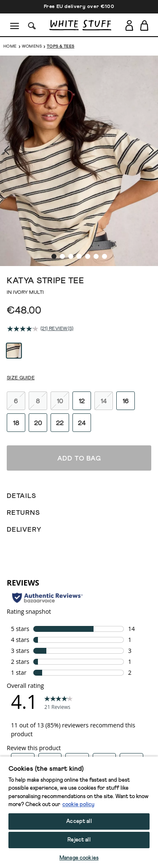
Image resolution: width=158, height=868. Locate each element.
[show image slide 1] (54, 201)
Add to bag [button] (79, 854)
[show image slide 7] (104, 201)
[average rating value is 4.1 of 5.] (24, 273)
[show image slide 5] (88, 201)
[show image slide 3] (71, 201)
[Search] (32, 25)
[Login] (129, 24)
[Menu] (15, 25)
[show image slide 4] (79, 201)
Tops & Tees (60, 46)
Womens (32, 46)
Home (10, 46)
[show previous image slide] (17, 132)
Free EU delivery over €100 (79, 7)
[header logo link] (80, 25)
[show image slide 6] (96, 201)
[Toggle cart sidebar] (145, 25)
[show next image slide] (141, 132)
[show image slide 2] (62, 201)
